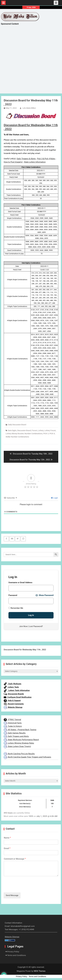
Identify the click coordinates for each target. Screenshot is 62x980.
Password (13, 595)
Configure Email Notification (18, 697)
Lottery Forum (50, 430)
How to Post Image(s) (13, 162)
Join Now (23, 626)
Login (54, 498)
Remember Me (16, 608)
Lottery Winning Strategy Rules (19, 743)
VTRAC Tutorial (12, 720)
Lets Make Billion (29, 108)
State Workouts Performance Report (21, 740)
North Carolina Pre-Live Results (19, 754)
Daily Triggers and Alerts (16, 736)
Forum (34, 430)
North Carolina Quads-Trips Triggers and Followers (27, 757)
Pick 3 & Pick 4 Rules (46, 159)
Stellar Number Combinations (17, 437)
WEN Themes (40, 971)
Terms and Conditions (17, 955)
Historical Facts (13, 723)
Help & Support (12, 701)
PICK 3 (46, 434)
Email (7, 848)
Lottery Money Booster (15, 434)
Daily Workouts (13, 684)
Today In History (13, 726)
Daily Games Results (15, 733)
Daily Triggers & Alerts (26, 159)
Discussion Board (24, 430)
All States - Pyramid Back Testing (20, 730)
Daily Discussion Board (17, 425)
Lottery (41, 430)
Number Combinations (34, 434)
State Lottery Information (35, 162)
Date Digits (12, 430)
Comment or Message (15, 859)
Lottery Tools (11, 687)
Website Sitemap (13, 707)
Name (7, 838)
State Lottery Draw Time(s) (17, 746)
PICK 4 (52, 434)
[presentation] (23, 888)
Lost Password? (36, 626)
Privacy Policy (13, 952)
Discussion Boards (14, 694)
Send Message (12, 895)
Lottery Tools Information (17, 690)
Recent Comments (14, 704)
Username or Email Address (20, 583)
